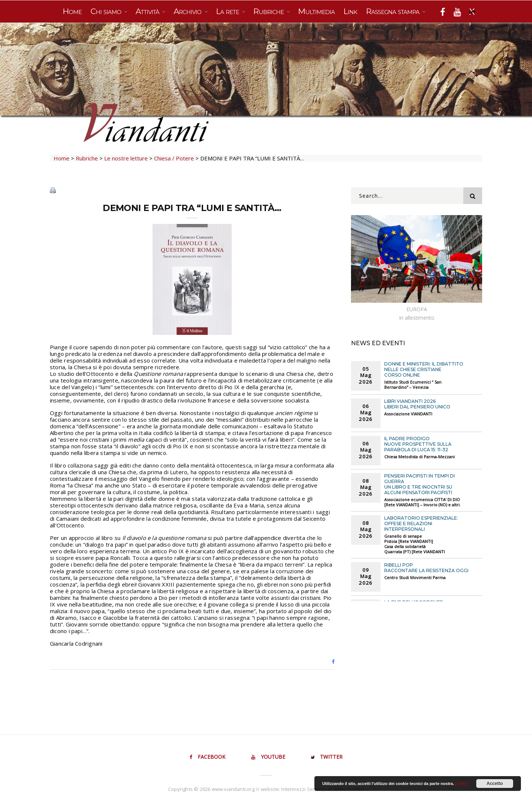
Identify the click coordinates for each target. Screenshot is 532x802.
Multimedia (316, 11)
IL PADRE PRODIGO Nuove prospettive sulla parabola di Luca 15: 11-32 (418, 444)
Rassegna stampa (394, 11)
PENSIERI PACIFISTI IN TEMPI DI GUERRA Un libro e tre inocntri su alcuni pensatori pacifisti (420, 484)
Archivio (188, 11)
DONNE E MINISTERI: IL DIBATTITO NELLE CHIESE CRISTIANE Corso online (424, 369)
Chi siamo (107, 11)
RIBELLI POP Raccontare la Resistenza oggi (426, 568)
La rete (229, 11)
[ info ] (461, 784)
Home (72, 11)
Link (350, 11)
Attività (148, 11)
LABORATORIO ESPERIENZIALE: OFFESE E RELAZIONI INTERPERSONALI (421, 524)
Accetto (495, 784)
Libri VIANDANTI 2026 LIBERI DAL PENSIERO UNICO (417, 404)
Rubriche (270, 11)
